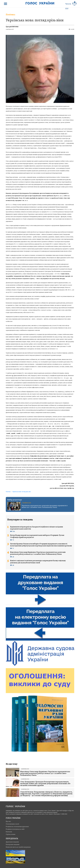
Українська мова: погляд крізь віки (35, 20)
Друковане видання (12, 842)
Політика (10, 14)
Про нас (8, 821)
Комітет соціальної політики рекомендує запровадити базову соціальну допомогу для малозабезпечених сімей (38, 562)
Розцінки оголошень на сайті (15, 829)
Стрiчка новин (11, 834)
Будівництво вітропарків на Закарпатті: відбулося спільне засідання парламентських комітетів (37, 528)
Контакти (9, 832)
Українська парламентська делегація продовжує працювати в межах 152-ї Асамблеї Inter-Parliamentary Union (45, 506)
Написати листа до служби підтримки (18, 847)
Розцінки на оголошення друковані (17, 827)
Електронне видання (13, 844)
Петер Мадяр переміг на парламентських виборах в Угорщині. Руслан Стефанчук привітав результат (37, 536)
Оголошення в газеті (12, 824)
